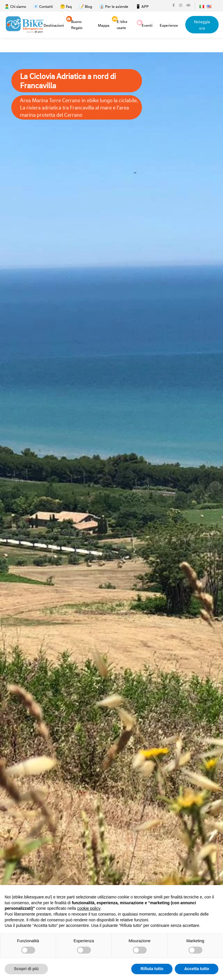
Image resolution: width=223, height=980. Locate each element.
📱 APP (142, 6)
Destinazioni (54, 25)
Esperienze (169, 25)
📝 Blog (86, 6)
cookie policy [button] (89, 908)
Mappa (104, 25)
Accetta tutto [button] (197, 969)
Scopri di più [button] (26, 969)
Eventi (147, 25)
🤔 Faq (66, 6)
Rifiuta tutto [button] (152, 969)
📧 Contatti (43, 6)
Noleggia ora (202, 25)
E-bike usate (122, 24)
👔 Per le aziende (114, 6)
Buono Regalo (77, 24)
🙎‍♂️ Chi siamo (15, 6)
